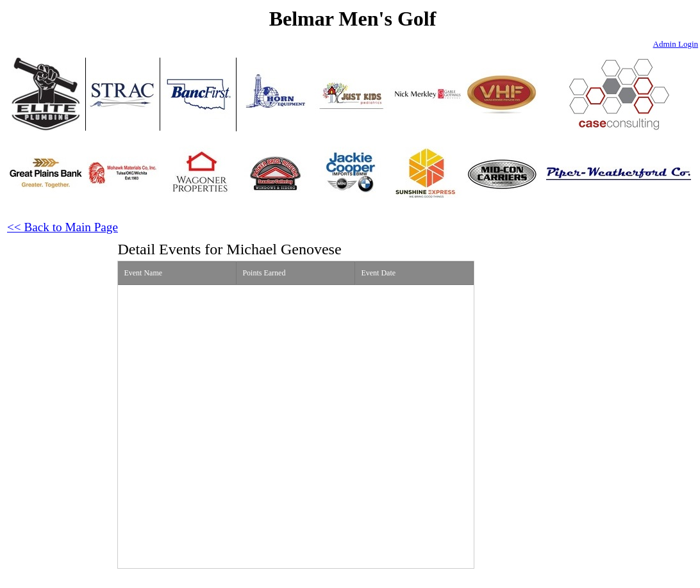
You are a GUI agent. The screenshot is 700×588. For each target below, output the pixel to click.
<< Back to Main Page (63, 227)
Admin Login (676, 44)
